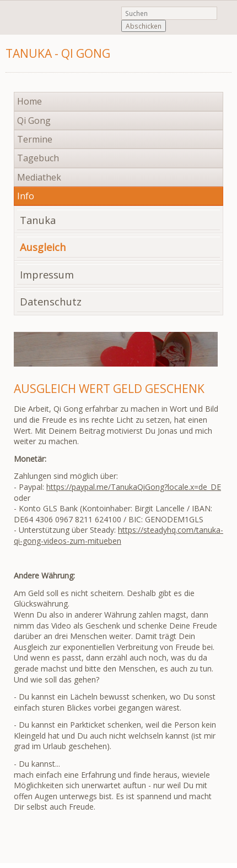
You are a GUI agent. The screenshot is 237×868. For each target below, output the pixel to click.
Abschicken (144, 26)
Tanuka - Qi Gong (58, 53)
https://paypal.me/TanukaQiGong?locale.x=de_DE (134, 487)
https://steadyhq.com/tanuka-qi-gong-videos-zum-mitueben (118, 535)
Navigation (194, 58)
